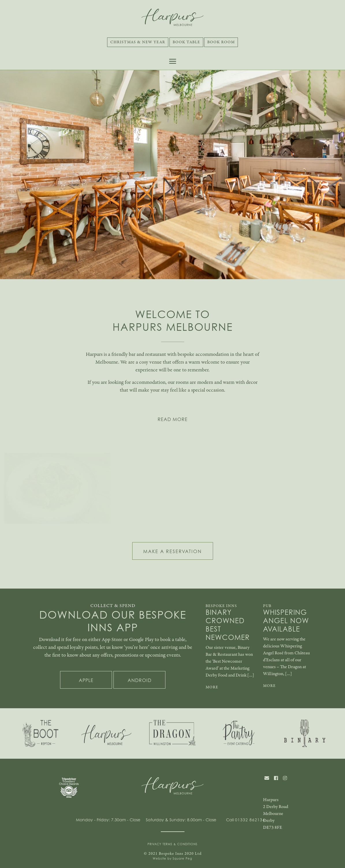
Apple (86, 680)
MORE (212, 687)
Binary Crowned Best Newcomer (228, 625)
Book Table (186, 42)
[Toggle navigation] (173, 61)
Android (140, 680)
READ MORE (173, 419)
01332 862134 (250, 820)
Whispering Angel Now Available (286, 621)
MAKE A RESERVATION (172, 551)
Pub (267, 606)
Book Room (221, 42)
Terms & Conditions (180, 844)
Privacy (154, 844)
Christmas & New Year (138, 42)
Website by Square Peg (172, 858)
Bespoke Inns (221, 606)
